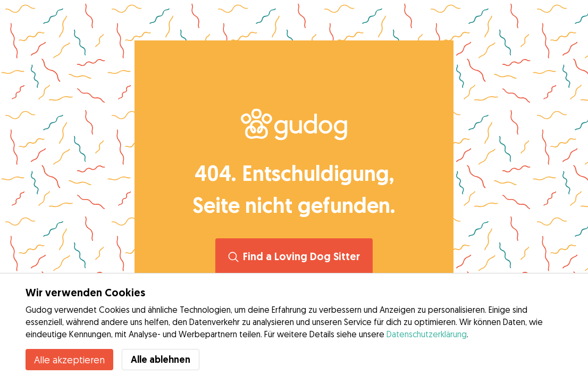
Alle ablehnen (161, 359)
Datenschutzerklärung (427, 334)
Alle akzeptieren (69, 360)
